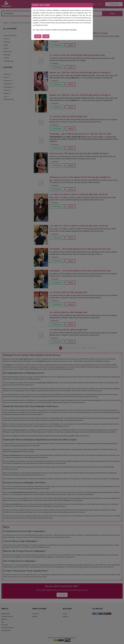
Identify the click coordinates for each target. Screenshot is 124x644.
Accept (46, 36)
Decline (38, 36)
